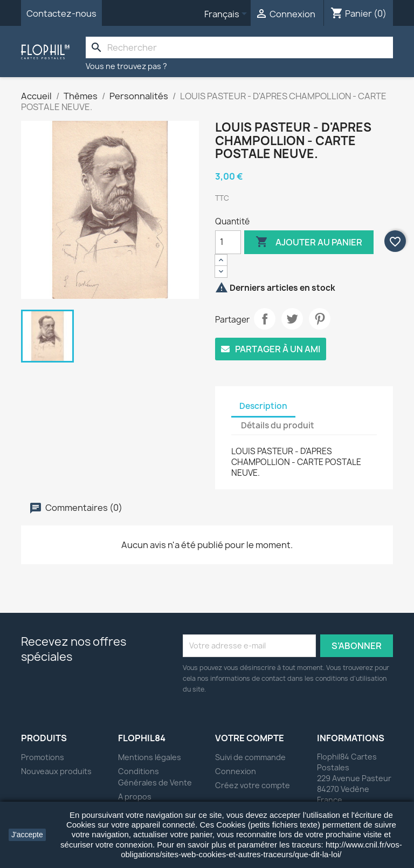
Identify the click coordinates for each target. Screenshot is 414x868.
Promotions (43, 757)
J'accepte (27, 835)
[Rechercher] (239, 47)
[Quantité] (228, 242)
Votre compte (250, 738)
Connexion (236, 771)
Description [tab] (263, 406)
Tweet (292, 319)
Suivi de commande (250, 757)
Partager (265, 319)
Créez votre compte (253, 785)
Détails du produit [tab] (278, 425)
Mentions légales (150, 757)
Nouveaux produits (56, 771)
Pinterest (320, 319)
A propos (135, 797)
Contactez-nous (61, 13)
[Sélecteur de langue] (227, 15)
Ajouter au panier (309, 242)
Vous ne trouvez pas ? (126, 66)
